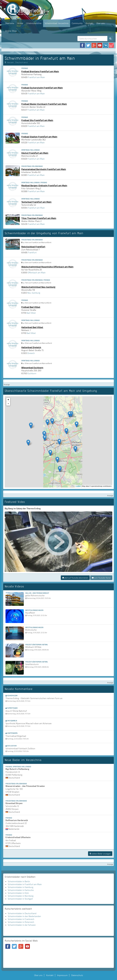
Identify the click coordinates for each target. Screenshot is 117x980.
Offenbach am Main (37, 273)
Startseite (10, 23)
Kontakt (89, 23)
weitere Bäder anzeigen (100, 854)
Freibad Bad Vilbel (31, 307)
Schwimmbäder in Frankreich (21, 919)
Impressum (62, 975)
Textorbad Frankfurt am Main (36, 202)
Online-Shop (11, 31)
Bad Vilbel (31, 313)
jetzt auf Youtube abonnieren (75, 578)
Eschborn (32, 373)
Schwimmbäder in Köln (18, 893)
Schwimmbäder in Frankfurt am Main (25, 884)
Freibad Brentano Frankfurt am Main (40, 71)
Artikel (20, 23)
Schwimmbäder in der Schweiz (22, 925)
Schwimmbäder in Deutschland (22, 913)
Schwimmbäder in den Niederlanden (24, 916)
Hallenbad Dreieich (31, 347)
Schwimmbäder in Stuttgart (20, 899)
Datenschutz (77, 975)
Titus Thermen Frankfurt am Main (39, 218)
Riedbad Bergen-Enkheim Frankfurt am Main (44, 185)
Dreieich (31, 353)
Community (77, 23)
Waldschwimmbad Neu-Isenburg (38, 287)
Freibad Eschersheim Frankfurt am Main (42, 88)
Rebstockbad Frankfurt (33, 247)
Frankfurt (32, 252)
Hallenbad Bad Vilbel (32, 327)
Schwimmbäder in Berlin (19, 881)
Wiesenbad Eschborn (32, 367)
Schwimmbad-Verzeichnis (57, 23)
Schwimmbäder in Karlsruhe (21, 890)
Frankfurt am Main (36, 77)
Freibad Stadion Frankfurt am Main (39, 137)
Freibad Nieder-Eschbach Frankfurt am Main (44, 104)
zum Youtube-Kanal (101, 578)
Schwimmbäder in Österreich (21, 922)
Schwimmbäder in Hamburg (20, 887)
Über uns (100, 23)
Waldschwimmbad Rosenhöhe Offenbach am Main (47, 267)
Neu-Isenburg (34, 293)
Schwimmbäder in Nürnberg (21, 896)
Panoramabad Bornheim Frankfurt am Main (44, 169)
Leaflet (78, 486)
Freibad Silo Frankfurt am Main (37, 120)
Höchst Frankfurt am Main (35, 153)
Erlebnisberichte (34, 23)
